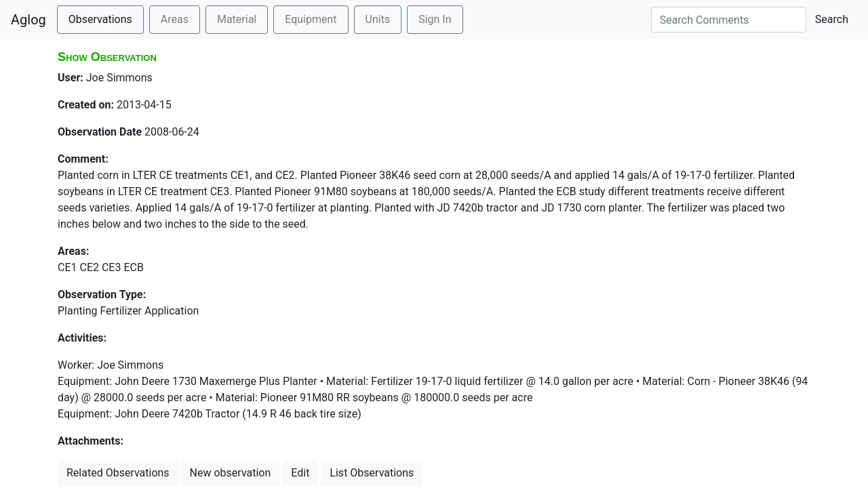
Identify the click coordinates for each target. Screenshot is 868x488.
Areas (175, 19)
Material (237, 19)
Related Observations (118, 473)
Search (832, 19)
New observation (231, 473)
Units (378, 19)
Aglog (28, 20)
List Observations (372, 473)
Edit (300, 473)
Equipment (311, 19)
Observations (100, 19)
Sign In (435, 19)
